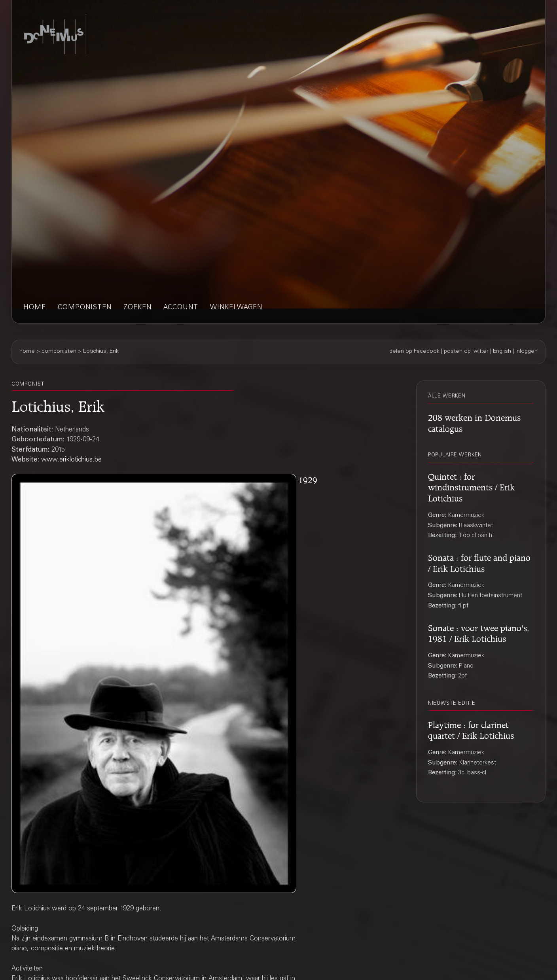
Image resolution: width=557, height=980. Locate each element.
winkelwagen (236, 308)
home (35, 308)
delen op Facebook (414, 352)
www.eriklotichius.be (71, 460)
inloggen (527, 352)
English (502, 352)
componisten (85, 308)
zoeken (137, 308)
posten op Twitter (466, 352)
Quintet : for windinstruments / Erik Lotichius (471, 486)
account (181, 308)
